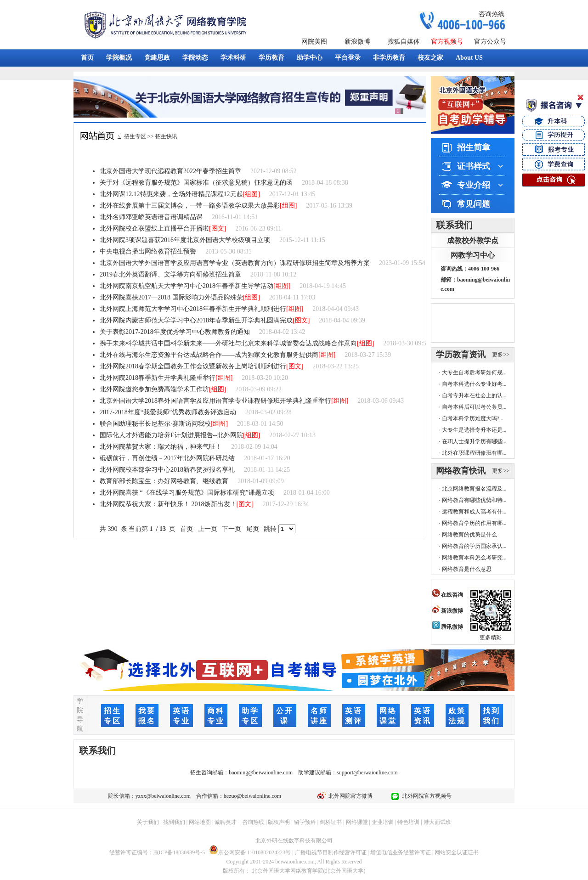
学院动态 (195, 58)
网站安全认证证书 (457, 852)
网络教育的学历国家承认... (474, 546)
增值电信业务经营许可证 (401, 852)
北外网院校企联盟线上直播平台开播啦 (154, 228)
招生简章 (474, 147)
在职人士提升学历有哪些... (474, 441)
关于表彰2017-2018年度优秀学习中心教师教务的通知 (175, 332)
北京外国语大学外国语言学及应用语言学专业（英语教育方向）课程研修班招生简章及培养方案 (235, 263)
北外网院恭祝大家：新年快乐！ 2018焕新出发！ (168, 504)
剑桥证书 (331, 822)
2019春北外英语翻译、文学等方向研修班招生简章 (170, 274)
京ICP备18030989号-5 (179, 852)
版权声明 (279, 822)
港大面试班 (437, 822)
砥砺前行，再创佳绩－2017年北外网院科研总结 (167, 458)
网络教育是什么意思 (467, 569)
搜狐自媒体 (404, 42)
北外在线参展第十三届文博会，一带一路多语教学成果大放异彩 (190, 206)
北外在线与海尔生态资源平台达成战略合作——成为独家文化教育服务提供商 (209, 355)
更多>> (501, 355)
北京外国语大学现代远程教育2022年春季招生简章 (170, 171)
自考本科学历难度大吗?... (473, 418)
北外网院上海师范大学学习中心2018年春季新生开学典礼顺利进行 (193, 309)
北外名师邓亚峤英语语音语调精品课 (151, 217)
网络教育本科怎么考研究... (474, 558)
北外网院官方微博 (349, 796)
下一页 (232, 529)
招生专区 (135, 136)
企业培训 (383, 822)
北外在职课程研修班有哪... (474, 453)
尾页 (252, 529)
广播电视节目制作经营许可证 (331, 852)
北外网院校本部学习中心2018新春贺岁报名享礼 (167, 470)
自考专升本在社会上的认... (474, 395)
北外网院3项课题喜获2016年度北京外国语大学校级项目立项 (185, 240)
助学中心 (310, 58)
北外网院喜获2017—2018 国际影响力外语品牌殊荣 (171, 297)
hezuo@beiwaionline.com (252, 796)
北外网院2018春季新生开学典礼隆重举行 (158, 378)
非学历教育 (389, 58)
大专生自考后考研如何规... (474, 372)
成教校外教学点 (473, 240)
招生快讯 (166, 136)
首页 (87, 58)
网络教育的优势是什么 (469, 535)
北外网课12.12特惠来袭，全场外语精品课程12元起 (171, 194)
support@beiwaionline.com (367, 773)
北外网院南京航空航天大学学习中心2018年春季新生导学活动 (187, 286)
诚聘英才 (226, 822)
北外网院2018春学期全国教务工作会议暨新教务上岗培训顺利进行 (193, 366)
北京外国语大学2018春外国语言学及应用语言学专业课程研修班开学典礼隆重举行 (215, 401)
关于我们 (148, 822)
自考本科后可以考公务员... (474, 407)
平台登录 (348, 58)
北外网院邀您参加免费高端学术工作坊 (154, 389)
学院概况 (119, 58)
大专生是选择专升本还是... (474, 430)
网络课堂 (357, 822)
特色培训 (408, 822)
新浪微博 (357, 42)
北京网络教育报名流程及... (474, 489)
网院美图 (314, 42)
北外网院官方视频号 (425, 796)
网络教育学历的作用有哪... (474, 523)
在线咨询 (448, 595)
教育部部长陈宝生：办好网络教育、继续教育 (164, 481)
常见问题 (474, 204)
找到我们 (174, 822)
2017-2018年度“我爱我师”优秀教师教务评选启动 (168, 412)
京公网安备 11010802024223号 (250, 852)
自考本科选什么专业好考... (474, 384)
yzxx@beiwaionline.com (163, 796)
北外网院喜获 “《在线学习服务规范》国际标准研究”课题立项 (187, 493)
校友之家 (430, 58)
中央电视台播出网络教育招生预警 (148, 251)
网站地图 (200, 822)
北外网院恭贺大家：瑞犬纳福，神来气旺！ (161, 447)
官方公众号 (490, 42)
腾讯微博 (448, 627)
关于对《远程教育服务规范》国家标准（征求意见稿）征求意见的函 (196, 183)
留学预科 (305, 822)
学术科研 (233, 58)
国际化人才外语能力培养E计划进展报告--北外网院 (171, 435)
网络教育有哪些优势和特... (474, 500)
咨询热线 (492, 14)
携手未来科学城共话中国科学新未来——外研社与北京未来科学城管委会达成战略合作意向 (228, 343)
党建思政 (157, 58)
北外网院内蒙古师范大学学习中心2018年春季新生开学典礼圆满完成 (196, 320)
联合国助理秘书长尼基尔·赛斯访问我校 (155, 424)
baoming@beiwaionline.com (261, 773)
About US (469, 58)
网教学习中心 (473, 255)
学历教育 (271, 58)
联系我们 (454, 225)
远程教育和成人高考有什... (474, 512)
